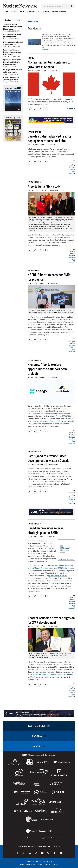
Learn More (46, 49)
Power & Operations (34, 182)
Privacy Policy (25, 865)
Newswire (33, 21)
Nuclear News (55, 71)
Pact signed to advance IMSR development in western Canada (49, 458)
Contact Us (57, 846)
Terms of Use (38, 865)
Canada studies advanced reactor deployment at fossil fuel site (49, 138)
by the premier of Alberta (58, 576)
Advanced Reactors (34, 132)
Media (56, 865)
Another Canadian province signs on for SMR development (51, 620)
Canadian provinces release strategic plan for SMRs (46, 530)
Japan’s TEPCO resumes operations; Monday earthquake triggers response (12, 27)
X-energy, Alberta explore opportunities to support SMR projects (47, 369)
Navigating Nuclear (44, 846)
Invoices (48, 865)
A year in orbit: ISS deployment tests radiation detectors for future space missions (12, 62)
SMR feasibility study (66, 568)
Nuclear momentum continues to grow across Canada (49, 64)
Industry (31, 58)
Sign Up (23, 12)
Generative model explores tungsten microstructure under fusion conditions (12, 52)
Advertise (45, 12)
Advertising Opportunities (27, 846)
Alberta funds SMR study (44, 186)
